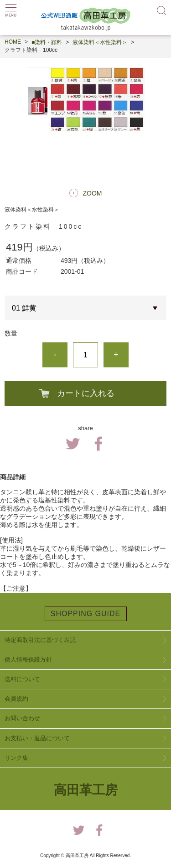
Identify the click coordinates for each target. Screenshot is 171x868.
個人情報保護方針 (28, 660)
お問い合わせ (22, 718)
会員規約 (16, 699)
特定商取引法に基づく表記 (40, 640)
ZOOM (93, 193)
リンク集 (16, 758)
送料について (22, 679)
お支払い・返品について (37, 738)
